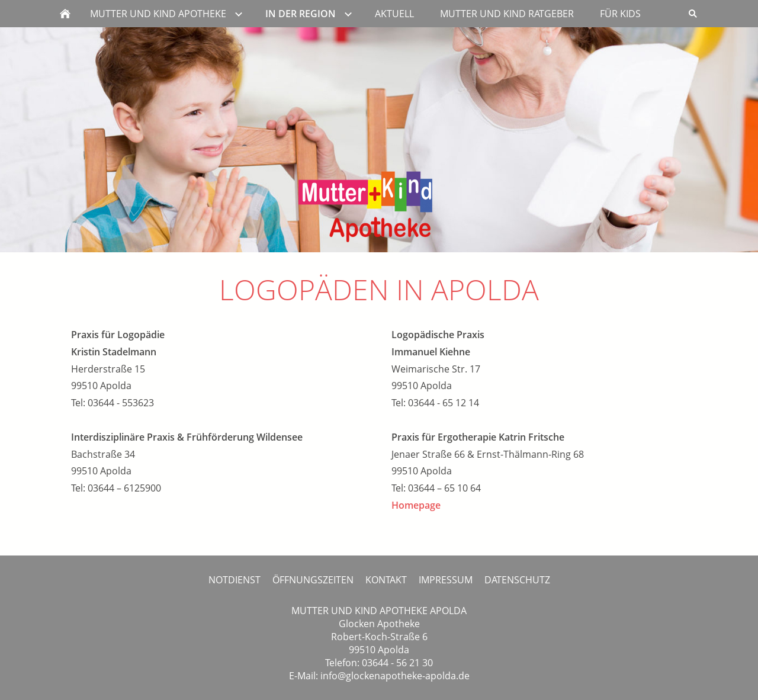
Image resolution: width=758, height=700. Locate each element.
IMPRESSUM (446, 580)
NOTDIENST (235, 580)
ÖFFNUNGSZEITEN (313, 580)
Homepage (416, 505)
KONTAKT (386, 580)
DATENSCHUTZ (517, 580)
